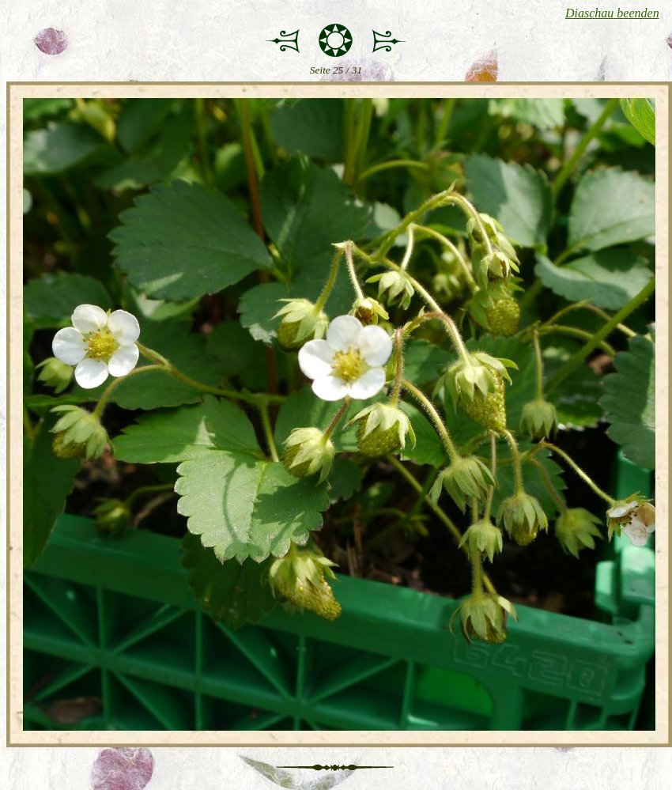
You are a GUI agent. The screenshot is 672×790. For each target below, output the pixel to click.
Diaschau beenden (612, 13)
